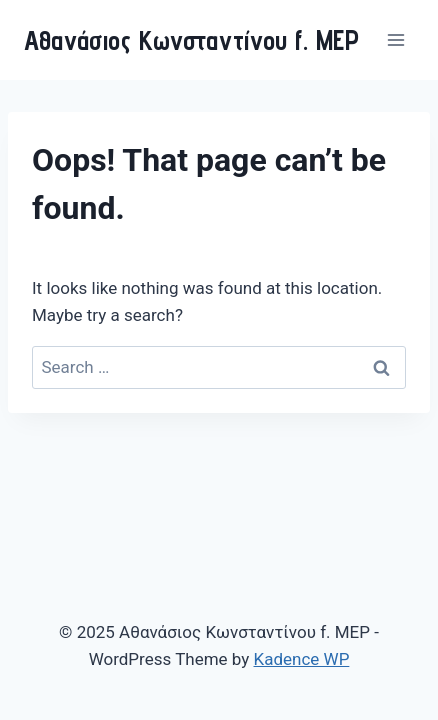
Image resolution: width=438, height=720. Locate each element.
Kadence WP (302, 659)
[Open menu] (395, 39)
